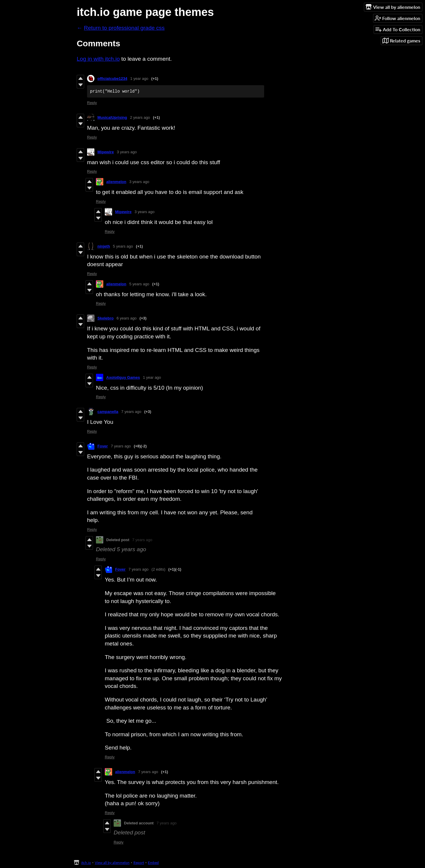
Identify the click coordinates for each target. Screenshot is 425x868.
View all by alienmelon (112, 863)
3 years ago (127, 152)
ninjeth (104, 246)
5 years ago (123, 246)
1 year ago (139, 79)
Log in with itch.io (98, 59)
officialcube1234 (112, 79)
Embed (153, 863)
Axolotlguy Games (123, 377)
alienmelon (116, 182)
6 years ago (127, 318)
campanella (108, 412)
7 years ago (131, 412)
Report (139, 863)
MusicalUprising (112, 117)
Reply (92, 103)
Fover (103, 446)
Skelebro (106, 318)
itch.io (86, 863)
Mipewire (106, 152)
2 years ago (140, 117)
